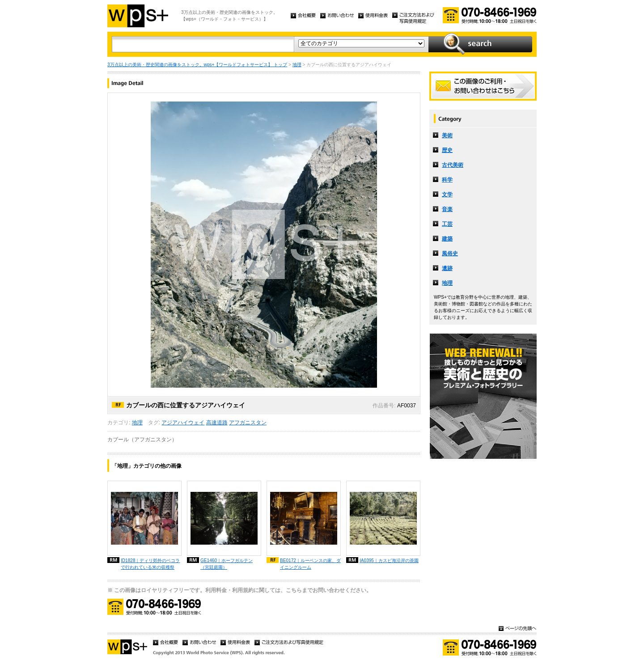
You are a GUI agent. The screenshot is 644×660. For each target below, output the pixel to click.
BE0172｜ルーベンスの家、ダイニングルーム (310, 564)
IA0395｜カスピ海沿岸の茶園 (389, 561)
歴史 (447, 150)
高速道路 (217, 423)
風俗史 (450, 254)
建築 (447, 239)
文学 (447, 195)
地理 (297, 65)
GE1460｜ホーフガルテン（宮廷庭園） (227, 564)
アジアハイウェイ (183, 423)
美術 (447, 135)
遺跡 (447, 268)
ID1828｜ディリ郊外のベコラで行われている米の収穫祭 (150, 564)
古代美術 (453, 165)
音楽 (447, 209)
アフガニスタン (248, 423)
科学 (447, 180)
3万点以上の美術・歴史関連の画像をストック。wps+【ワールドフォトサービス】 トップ (197, 65)
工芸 (447, 224)
